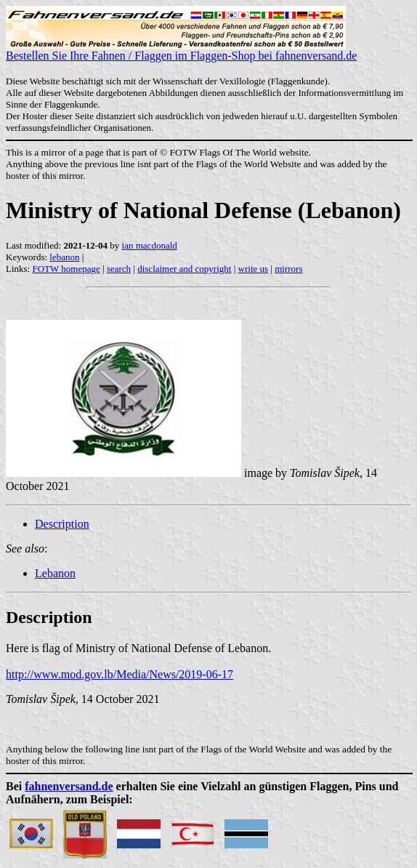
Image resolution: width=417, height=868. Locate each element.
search (119, 269)
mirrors (288, 269)
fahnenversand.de (69, 786)
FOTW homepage (66, 269)
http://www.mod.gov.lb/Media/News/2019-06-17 (120, 674)
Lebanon (55, 573)
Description (62, 524)
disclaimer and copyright (184, 269)
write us (254, 269)
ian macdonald (150, 245)
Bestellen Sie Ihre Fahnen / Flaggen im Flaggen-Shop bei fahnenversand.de (181, 51)
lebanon (64, 257)
